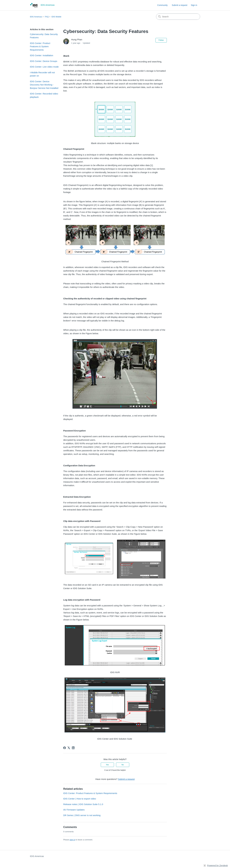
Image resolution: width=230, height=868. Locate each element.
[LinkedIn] (73, 748)
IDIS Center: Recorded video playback (44, 95)
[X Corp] (69, 748)
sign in (72, 840)
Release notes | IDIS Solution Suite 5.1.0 (83, 804)
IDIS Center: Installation (42, 55)
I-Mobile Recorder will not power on (42, 74)
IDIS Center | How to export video (80, 799)
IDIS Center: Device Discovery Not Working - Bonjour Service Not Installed (44, 85)
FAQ (47, 17)
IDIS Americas (36, 17)
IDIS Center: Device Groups (44, 61)
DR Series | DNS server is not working (82, 815)
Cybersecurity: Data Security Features (44, 36)
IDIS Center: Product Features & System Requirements (40, 46)
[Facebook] (65, 748)
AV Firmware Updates (74, 810)
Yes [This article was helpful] (107, 765)
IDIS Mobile (56, 17)
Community (162, 5)
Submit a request (180, 5)
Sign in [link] (194, 5)
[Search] (178, 17)
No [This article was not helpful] (123, 765)
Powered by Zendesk (217, 865)
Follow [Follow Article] (161, 40)
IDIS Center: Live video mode (44, 67)
